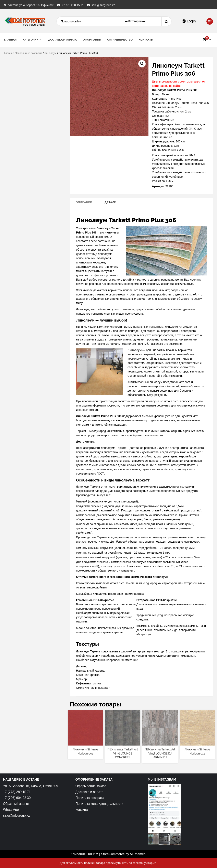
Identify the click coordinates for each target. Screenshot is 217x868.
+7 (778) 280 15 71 (17, 792)
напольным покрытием (148, 327)
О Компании (92, 40)
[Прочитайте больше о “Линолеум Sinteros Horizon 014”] (197, 742)
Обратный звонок (16, 804)
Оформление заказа (91, 786)
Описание (84, 202)
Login (189, 21)
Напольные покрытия (29, 53)
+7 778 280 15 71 (73, 5)
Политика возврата (90, 798)
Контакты (146, 40)
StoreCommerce (113, 854)
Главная (10, 40)
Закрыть (152, 863)
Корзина (82, 810)
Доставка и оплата (62, 40)
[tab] (84, 203)
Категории (31, 40)
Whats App (11, 810)
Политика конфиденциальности (99, 804)
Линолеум (50, 53)
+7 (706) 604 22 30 (17, 798)
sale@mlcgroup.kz (103, 5)
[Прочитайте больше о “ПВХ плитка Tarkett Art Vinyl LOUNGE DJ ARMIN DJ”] (160, 742)
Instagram (104, 688)
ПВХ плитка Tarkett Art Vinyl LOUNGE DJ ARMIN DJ (160, 753)
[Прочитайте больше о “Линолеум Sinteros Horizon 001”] (85, 742)
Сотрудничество (120, 40)
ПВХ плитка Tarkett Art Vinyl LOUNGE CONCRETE (123, 753)
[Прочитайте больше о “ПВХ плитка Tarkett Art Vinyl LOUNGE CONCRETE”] (123, 742)
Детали (110, 202)
